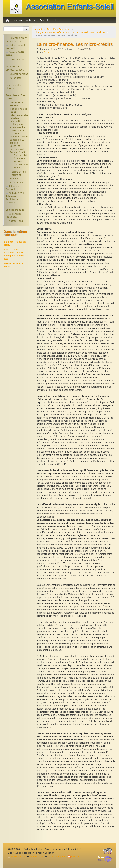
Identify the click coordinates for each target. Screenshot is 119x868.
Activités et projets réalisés (15, 68)
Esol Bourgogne (15, 210)
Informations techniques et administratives (18, 124)
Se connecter (17, 857)
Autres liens (16, 221)
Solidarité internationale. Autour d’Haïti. (18, 149)
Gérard (47, 52)
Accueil (38, 29)
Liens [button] (58, 20)
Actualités (15, 78)
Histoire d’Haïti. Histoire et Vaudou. (18, 175)
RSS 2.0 (74, 857)
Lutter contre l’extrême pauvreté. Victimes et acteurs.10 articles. (20, 137)
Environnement (19, 74)
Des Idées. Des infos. (58, 29)
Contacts (44, 20)
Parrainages (16, 182)
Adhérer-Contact (12, 188)
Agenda (18, 20)
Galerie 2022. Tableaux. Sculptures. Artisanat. (15, 198)
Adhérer (31, 20)
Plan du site (35, 857)
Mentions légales (55, 857)
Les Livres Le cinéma (13, 87)
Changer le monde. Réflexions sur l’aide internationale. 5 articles (70, 32)
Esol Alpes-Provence (14, 215)
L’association (17, 60)
